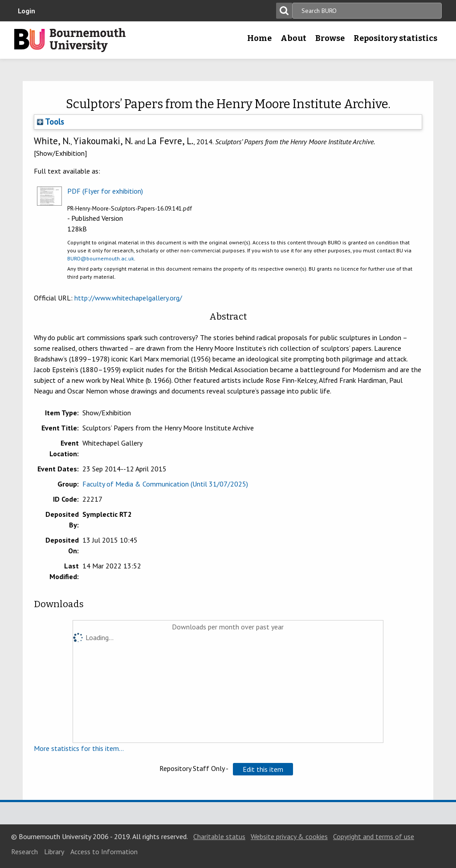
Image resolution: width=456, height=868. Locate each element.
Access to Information (104, 852)
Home (259, 38)
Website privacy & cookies (289, 836)
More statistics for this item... (79, 748)
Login (26, 11)
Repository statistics (395, 38)
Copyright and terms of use (374, 836)
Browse (330, 38)
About (293, 38)
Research (24, 852)
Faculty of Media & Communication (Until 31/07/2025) (165, 484)
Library (54, 852)
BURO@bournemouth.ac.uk (101, 258)
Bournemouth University (70, 40)
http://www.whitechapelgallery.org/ (128, 298)
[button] (263, 769)
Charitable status (219, 836)
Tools (51, 122)
